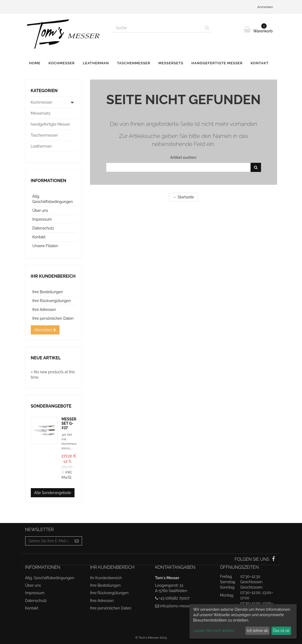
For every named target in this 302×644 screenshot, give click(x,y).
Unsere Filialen (45, 246)
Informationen (49, 181)
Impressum (42, 219)
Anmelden (265, 7)
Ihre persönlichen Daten (53, 318)
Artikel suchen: (183, 157)
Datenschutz (43, 228)
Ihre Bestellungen (48, 292)
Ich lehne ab (257, 631)
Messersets (171, 63)
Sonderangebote (51, 406)
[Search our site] (157, 28)
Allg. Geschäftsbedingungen (50, 578)
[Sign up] (77, 541)
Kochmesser (62, 63)
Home (35, 63)
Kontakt (260, 63)
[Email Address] (49, 541)
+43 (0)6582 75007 (174, 598)
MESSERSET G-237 (69, 423)
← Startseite (183, 197)
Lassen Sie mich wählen (214, 631)
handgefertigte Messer (217, 63)
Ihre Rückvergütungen (52, 301)
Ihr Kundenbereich (53, 276)
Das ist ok (281, 631)
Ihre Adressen (44, 310)
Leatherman (96, 63)
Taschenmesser (134, 63)
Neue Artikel (46, 358)
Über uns (40, 210)
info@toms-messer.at (178, 606)
